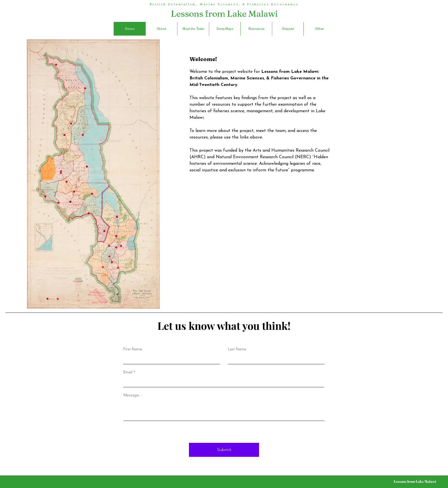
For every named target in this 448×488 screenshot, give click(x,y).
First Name (133, 349)
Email (128, 372)
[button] (319, 29)
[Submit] (224, 450)
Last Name (237, 349)
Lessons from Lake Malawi (224, 14)
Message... (133, 395)
